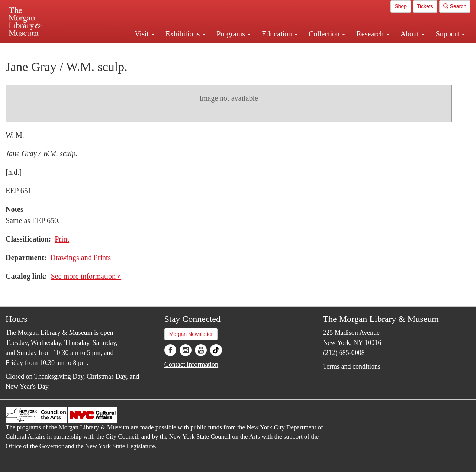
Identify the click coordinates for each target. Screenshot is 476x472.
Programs (234, 34)
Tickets (425, 6)
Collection (327, 34)
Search (455, 6)
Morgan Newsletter (191, 334)
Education (280, 34)
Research (373, 34)
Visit (144, 34)
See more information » (86, 276)
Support (450, 34)
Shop (401, 6)
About (413, 34)
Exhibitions (185, 34)
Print (62, 239)
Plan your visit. (149, 50)
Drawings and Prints (81, 258)
